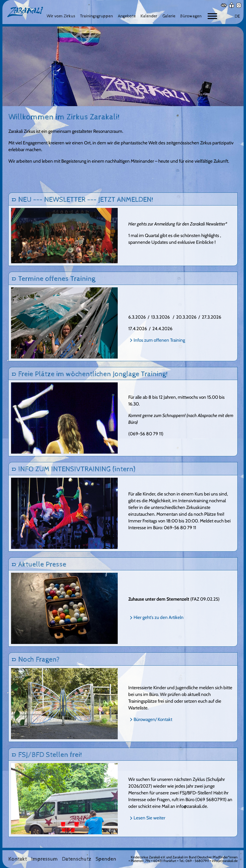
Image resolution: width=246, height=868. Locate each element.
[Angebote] (127, 16)
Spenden (106, 859)
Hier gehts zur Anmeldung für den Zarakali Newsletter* (178, 224)
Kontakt (18, 859)
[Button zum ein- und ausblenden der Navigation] (212, 16)
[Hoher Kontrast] (224, 5)
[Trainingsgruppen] (96, 16)
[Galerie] (169, 16)
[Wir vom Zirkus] (61, 16)
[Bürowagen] (191, 16)
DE (237, 16)
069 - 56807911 (197, 861)
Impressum (45, 859)
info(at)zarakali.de (225, 861)
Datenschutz (77, 859)
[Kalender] (149, 16)
